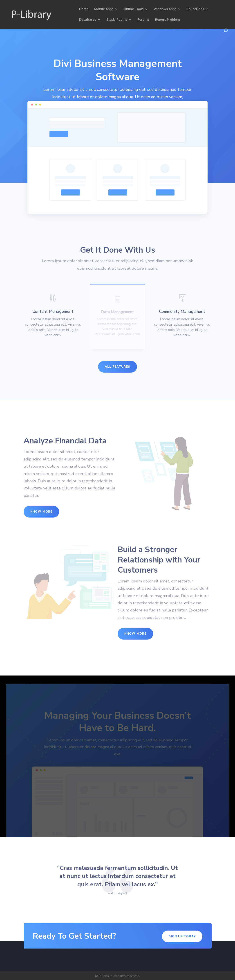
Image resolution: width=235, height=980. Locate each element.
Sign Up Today (182, 936)
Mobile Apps (104, 9)
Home (84, 9)
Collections (195, 9)
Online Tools (134, 9)
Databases (88, 20)
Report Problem (168, 20)
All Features (117, 367)
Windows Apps (165, 9)
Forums (143, 20)
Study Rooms (117, 20)
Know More (41, 512)
